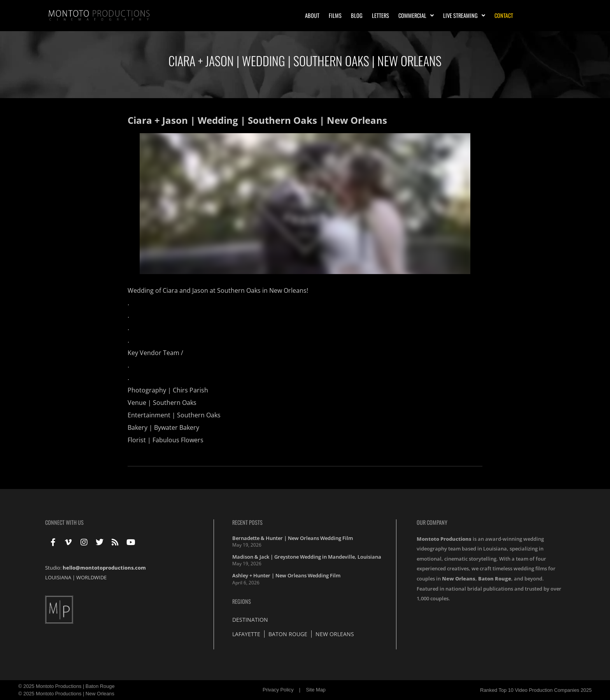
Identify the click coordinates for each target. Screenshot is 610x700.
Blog (357, 15)
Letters (380, 15)
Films (335, 15)
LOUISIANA (58, 577)
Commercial (416, 16)
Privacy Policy (278, 690)
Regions (242, 601)
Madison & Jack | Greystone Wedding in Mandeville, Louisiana (307, 557)
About (312, 15)
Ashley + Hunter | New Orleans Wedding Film (286, 575)
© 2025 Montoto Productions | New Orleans (66, 694)
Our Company (432, 522)
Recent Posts (247, 522)
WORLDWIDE (91, 577)
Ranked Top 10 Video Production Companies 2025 (536, 690)
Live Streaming (464, 16)
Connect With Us (64, 522)
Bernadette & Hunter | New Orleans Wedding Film (293, 538)
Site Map (316, 690)
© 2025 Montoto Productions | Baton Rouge (67, 686)
